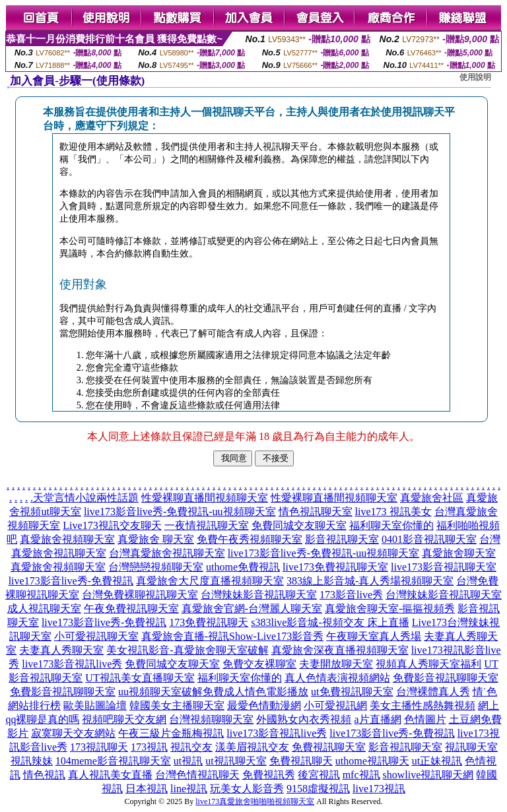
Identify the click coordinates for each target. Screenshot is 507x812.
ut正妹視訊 (437, 761)
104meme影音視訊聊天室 (113, 761)
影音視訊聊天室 (342, 539)
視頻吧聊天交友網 (124, 719)
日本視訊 (147, 789)
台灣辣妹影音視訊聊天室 (259, 595)
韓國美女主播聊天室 (177, 705)
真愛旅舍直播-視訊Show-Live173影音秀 (232, 636)
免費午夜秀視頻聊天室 (250, 539)
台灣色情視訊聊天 (197, 775)
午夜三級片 (145, 733)
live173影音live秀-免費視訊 (71, 581)
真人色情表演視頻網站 (337, 678)
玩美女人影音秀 (247, 789)
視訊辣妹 (32, 761)
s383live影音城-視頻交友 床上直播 (330, 622)
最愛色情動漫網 (264, 705)
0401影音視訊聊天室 (429, 539)
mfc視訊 (361, 775)
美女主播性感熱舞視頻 (422, 705)
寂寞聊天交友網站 (73, 733)
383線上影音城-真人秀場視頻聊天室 (370, 581)
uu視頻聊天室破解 (160, 692)
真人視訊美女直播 (110, 775)
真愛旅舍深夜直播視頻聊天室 (340, 650)
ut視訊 (188, 761)
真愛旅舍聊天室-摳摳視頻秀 (390, 609)
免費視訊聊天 (301, 761)
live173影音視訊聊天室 (444, 567)
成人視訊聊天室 (44, 609)
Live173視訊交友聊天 (112, 525)
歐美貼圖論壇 (95, 705)
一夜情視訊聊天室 (207, 525)
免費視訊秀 (269, 775)
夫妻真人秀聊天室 (61, 650)
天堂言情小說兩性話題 (86, 498)
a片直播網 (377, 719)
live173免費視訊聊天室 (335, 567)
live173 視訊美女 (393, 512)
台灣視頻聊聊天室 (211, 719)
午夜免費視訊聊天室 (131, 609)
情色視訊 (44, 775)
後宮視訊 (319, 775)
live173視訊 (379, 789)
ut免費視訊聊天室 (352, 692)
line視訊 (189, 789)
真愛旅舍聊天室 (459, 553)
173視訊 (149, 747)
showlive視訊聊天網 (428, 775)
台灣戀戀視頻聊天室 (156, 567)
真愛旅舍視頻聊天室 (67, 539)
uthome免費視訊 (243, 567)
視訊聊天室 (471, 747)
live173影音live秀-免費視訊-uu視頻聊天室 (180, 512)
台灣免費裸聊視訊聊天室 (140, 595)
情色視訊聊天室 (316, 512)
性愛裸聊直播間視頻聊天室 (205, 498)
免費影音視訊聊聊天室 (446, 678)
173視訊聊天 (99, 747)
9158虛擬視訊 (318, 789)
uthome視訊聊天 (372, 761)
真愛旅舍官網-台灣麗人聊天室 (252, 609)
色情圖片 (425, 719)
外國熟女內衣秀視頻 (304, 719)
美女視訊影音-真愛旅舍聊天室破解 (187, 650)
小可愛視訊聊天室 (96, 636)
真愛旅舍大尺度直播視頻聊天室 (210, 581)
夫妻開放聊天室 (336, 664)
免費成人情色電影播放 (255, 692)
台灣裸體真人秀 (433, 692)
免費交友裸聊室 (259, 664)
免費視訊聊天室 (329, 747)
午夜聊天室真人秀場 (374, 636)
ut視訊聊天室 (236, 761)
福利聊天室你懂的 (391, 525)
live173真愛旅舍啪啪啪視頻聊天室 (255, 801)
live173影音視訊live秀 (72, 664)
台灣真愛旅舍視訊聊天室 (167, 553)
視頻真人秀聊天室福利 (428, 664)
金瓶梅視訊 (197, 733)
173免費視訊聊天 (209, 622)
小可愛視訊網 (335, 705)
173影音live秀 (351, 595)
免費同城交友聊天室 (299, 525)
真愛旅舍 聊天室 (156, 539)
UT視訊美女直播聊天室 (140, 678)
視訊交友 (191, 747)
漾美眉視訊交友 (252, 747)
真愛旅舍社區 (432, 498)
